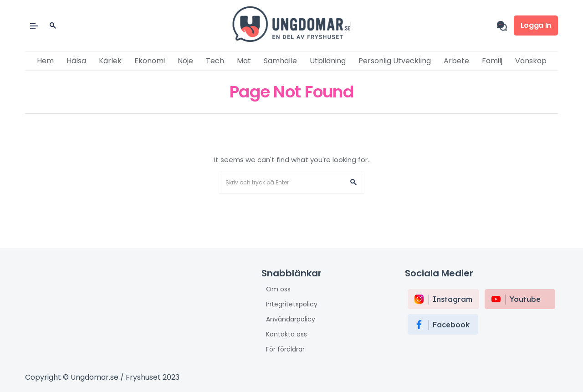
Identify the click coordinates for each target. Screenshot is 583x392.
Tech (215, 61)
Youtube (525, 299)
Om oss (278, 289)
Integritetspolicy (292, 304)
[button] (353, 183)
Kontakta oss (286, 334)
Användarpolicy (291, 319)
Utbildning (328, 61)
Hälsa (76, 61)
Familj (492, 61)
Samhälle (280, 61)
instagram (453, 299)
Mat (244, 61)
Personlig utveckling (395, 61)
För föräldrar (285, 349)
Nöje (185, 61)
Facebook (451, 325)
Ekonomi (150, 61)
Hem (45, 61)
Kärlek (110, 61)
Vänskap (531, 61)
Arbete (456, 61)
